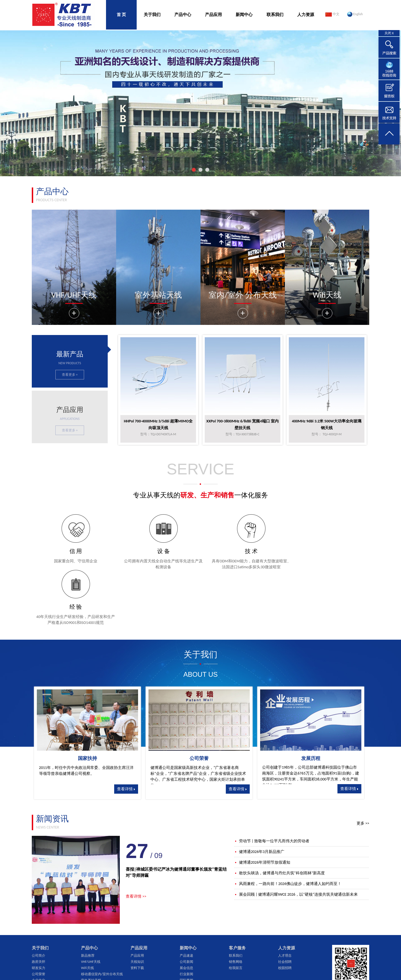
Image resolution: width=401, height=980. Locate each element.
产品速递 (186, 900)
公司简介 (39, 900)
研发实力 (39, 912)
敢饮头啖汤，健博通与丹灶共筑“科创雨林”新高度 (280, 817)
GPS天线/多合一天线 (96, 937)
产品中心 (183, 15)
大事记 (37, 949)
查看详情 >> (136, 841)
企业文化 (39, 925)
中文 (332, 14)
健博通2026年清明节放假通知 (262, 807)
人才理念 (285, 900)
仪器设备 (39, 931)
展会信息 (186, 912)
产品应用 (213, 15)
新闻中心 (244, 15)
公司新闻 (186, 906)
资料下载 (137, 912)
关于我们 (152, 15)
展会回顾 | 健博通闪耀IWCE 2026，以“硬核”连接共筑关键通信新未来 (296, 839)
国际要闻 (186, 925)
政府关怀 (39, 906)
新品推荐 (88, 900)
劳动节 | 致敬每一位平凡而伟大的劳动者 (272, 785)
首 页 (121, 15)
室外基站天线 (91, 925)
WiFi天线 (87, 912)
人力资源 (306, 15)
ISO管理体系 (41, 937)
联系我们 (275, 15)
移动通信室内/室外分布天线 (102, 918)
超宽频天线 (89, 943)
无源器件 (88, 931)
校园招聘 (285, 912)
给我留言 (236, 912)
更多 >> (363, 768)
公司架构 (39, 943)
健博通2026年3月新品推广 (259, 796)
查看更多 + (70, 375)
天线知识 (137, 906)
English (355, 14)
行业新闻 (186, 918)
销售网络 (236, 906)
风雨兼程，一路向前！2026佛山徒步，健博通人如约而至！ (288, 828)
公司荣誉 (39, 918)
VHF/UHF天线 (91, 906)
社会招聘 (285, 906)
